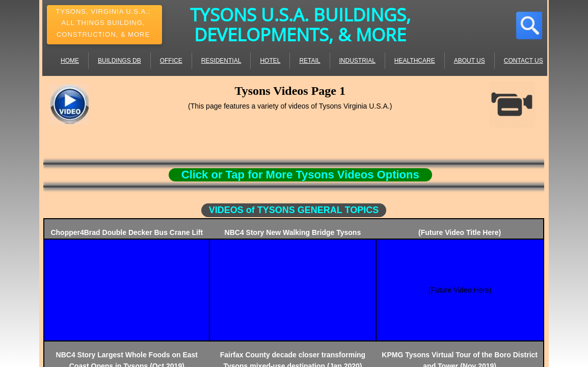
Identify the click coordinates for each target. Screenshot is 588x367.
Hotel (270, 61)
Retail (310, 61)
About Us (470, 61)
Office (171, 61)
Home (70, 61)
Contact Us (524, 61)
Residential (221, 61)
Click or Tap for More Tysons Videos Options (300, 175)
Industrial (357, 61)
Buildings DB (119, 61)
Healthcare (415, 61)
